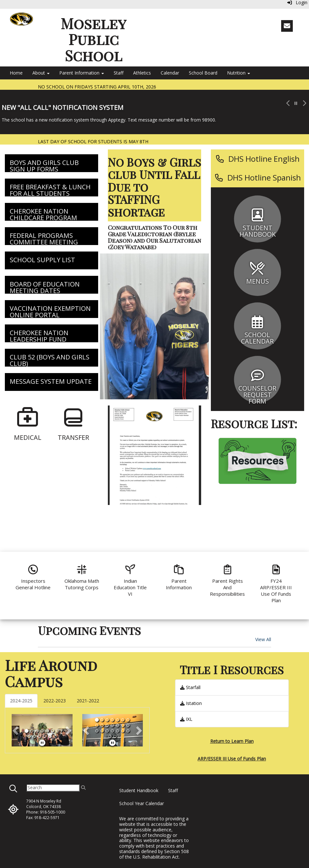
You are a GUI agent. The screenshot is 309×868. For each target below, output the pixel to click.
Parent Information (82, 73)
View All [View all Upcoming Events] (263, 639)
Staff (119, 73)
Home (16, 73)
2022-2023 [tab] (55, 701)
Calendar (170, 73)
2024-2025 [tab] (21, 701)
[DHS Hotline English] (257, 159)
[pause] (42, 743)
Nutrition (239, 73)
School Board (203, 73)
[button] (287, 112)
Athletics (142, 73)
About (41, 73)
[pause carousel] (296, 104)
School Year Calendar (142, 803)
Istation (191, 703)
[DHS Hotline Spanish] (257, 177)
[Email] (287, 26)
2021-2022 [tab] (88, 701)
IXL (186, 719)
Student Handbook (139, 790)
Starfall (190, 687)
